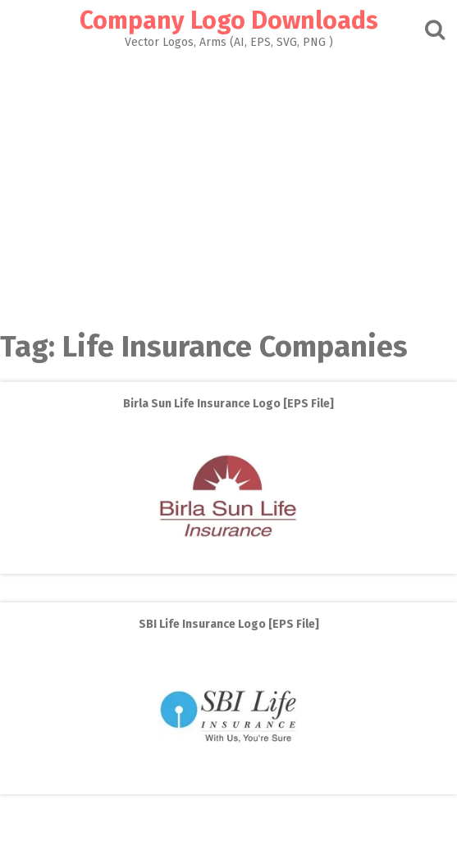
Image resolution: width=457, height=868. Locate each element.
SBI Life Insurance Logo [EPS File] (229, 624)
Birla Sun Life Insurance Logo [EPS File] (228, 404)
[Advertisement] (228, 185)
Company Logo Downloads (229, 20)
